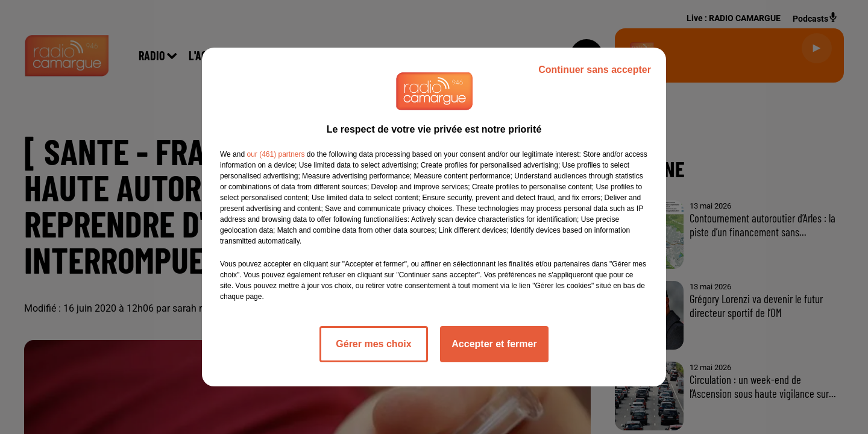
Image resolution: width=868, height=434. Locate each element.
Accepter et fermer (494, 344)
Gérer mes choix (373, 344)
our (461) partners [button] (275, 154)
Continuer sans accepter (595, 70)
